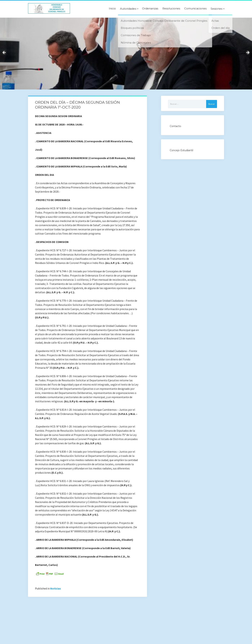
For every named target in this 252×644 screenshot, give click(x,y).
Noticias (56, 588)
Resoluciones (171, 9)
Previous (4, 53)
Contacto (175, 126)
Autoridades (128, 9)
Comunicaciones (195, 9)
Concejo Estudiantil (181, 150)
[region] (126, 54)
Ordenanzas (150, 9)
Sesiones (216, 9)
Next (248, 53)
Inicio (112, 9)
